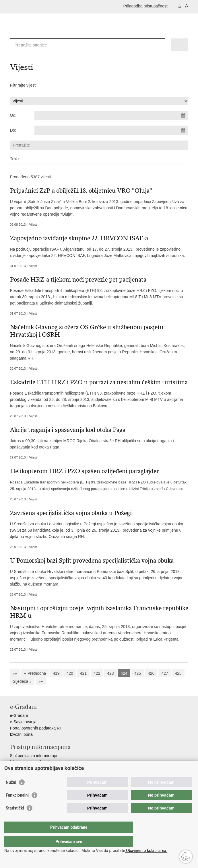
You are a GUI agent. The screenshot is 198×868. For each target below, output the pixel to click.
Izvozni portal (22, 734)
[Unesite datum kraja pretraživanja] (111, 130)
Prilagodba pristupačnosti (146, 6)
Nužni (11, 794)
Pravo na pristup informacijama (38, 768)
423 (110, 673)
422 (97, 673)
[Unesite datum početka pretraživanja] (111, 115)
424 (124, 673)
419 (56, 673)
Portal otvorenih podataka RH (36, 728)
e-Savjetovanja (23, 722)
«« (15, 673)
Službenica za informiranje (34, 756)
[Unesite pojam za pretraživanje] (35, 45)
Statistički (15, 820)
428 (178, 673)
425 (138, 673)
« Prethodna (35, 673)
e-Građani (19, 715)
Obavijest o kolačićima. (146, 851)
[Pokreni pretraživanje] (160, 45)
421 (83, 673)
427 (165, 673)
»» (41, 681)
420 (70, 673)
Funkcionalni (17, 807)
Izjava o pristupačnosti (30, 762)
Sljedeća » (22, 681)
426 (151, 673)
